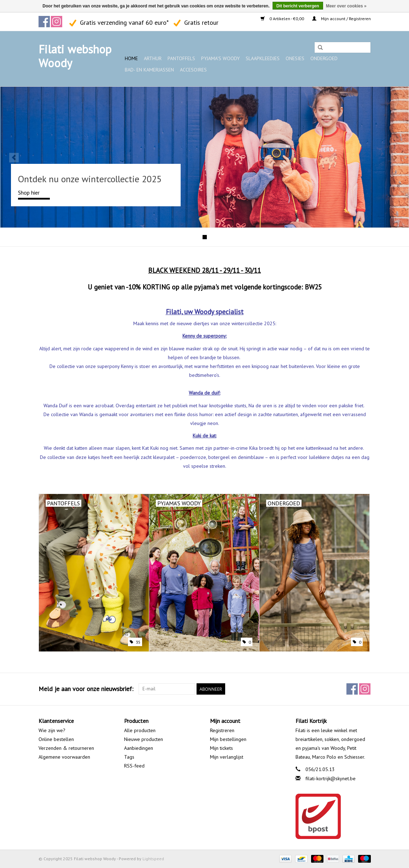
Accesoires (193, 70)
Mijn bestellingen (228, 739)
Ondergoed (324, 58)
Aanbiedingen (139, 748)
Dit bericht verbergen (298, 6)
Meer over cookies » (346, 6)
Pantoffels (181, 58)
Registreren (222, 730)
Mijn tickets (221, 748)
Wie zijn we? (52, 730)
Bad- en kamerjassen (149, 70)
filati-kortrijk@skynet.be (331, 778)
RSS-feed (134, 766)
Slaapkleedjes (263, 58)
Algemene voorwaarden (64, 757)
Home (131, 58)
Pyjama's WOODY (220, 58)
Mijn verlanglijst (227, 757)
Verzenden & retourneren (66, 748)
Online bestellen (56, 739)
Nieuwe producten (144, 739)
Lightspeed (153, 859)
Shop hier (29, 192)
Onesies (295, 58)
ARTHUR (153, 58)
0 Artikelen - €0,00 (283, 19)
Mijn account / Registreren (341, 19)
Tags (129, 757)
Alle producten (140, 730)
